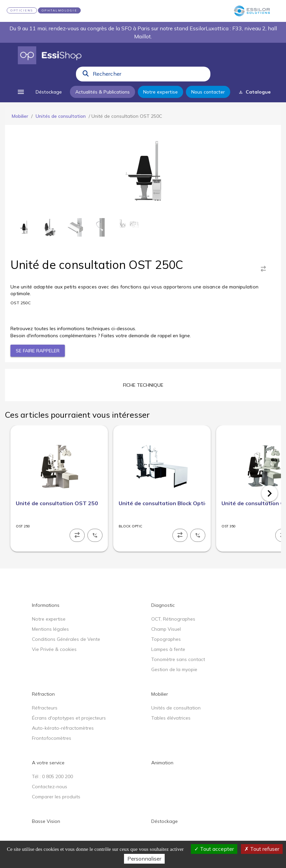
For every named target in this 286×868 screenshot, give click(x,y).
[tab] (143, 385)
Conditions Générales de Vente (66, 639)
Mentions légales (50, 629)
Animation (162, 763)
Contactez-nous (50, 787)
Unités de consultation (61, 116)
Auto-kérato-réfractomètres (63, 728)
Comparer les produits (56, 797)
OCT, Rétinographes (173, 619)
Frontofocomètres (52, 738)
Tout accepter (214, 849)
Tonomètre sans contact (178, 659)
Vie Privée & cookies (54, 649)
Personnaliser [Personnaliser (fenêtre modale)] (144, 859)
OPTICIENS (22, 10)
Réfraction (43, 694)
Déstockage (165, 821)
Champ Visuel (166, 629)
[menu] (21, 92)
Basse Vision (46, 821)
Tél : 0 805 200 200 (52, 776)
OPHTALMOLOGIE (59, 10)
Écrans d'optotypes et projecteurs (69, 718)
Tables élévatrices (171, 718)
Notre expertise (49, 619)
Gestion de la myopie (174, 669)
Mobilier (20, 116)
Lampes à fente (168, 649)
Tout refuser (262, 849)
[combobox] (150, 75)
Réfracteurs (45, 708)
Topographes (166, 639)
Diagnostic (163, 605)
